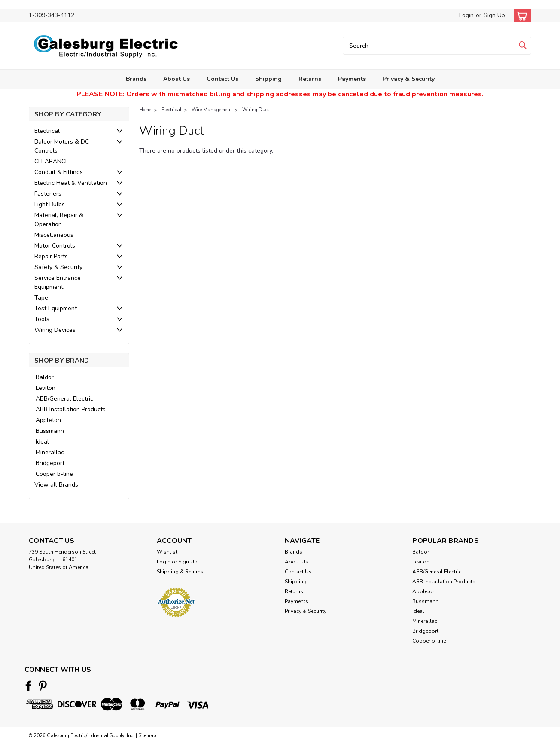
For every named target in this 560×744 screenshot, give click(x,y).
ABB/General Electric (64, 399)
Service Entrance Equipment (58, 282)
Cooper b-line (54, 474)
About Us (177, 79)
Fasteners (48, 194)
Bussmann (50, 431)
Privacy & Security (409, 79)
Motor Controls (55, 246)
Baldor (45, 377)
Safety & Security (58, 267)
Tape (41, 298)
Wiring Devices (55, 330)
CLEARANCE (52, 161)
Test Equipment (56, 308)
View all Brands (56, 485)
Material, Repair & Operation (59, 220)
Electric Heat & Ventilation (71, 183)
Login (466, 15)
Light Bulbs (50, 204)
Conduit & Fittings (59, 172)
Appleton (48, 420)
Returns (310, 79)
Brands (136, 79)
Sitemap (147, 736)
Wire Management (212, 110)
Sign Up (494, 15)
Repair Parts (51, 256)
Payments (352, 79)
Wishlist (167, 552)
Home (145, 110)
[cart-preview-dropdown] (520, 16)
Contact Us (222, 79)
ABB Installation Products (71, 409)
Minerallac (50, 452)
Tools (42, 319)
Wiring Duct (256, 110)
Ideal (42, 442)
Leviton (46, 388)
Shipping (268, 79)
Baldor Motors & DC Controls (62, 146)
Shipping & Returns (180, 572)
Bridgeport (50, 463)
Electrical (47, 131)
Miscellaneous (54, 235)
